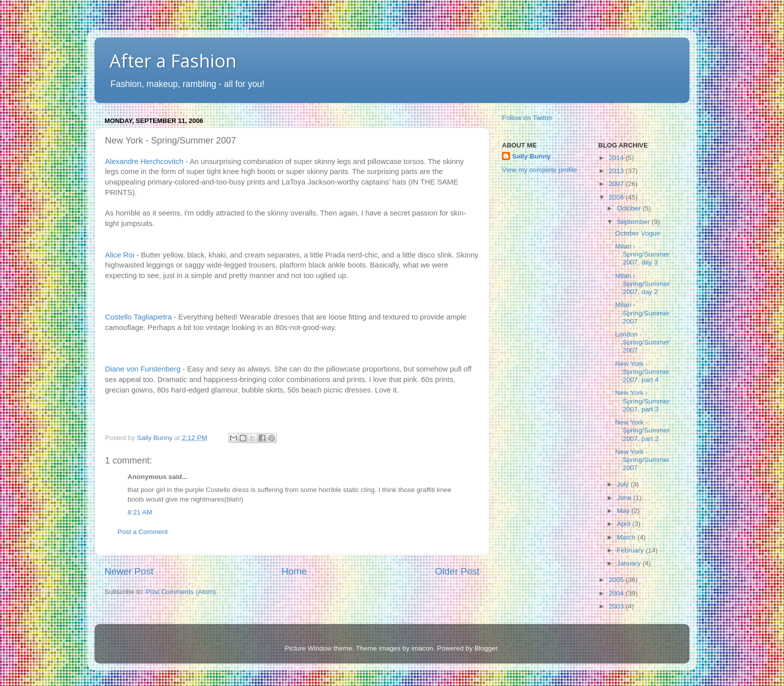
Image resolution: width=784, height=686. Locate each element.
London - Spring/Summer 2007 (642, 342)
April (625, 524)
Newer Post (129, 571)
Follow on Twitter (527, 118)
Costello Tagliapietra (138, 317)
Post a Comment (143, 532)
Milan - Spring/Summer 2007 (642, 313)
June (625, 498)
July (624, 484)
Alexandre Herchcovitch (144, 161)
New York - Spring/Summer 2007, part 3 (642, 401)
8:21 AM (140, 512)
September (634, 222)
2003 (617, 606)
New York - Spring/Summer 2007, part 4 (642, 372)
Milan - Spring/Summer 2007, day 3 (642, 254)
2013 (617, 171)
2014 (617, 158)
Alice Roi (120, 255)
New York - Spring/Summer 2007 (642, 460)
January (630, 563)
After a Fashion (173, 61)
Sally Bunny (531, 156)
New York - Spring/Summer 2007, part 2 (642, 430)
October (630, 208)
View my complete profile (539, 170)
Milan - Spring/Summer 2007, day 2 (642, 284)
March (627, 537)
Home (294, 571)
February (631, 550)
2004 (617, 593)
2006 (617, 197)
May (624, 511)
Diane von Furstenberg (143, 369)
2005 (617, 580)
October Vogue (637, 233)
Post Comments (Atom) (181, 592)
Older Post (457, 571)
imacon (422, 648)
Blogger (486, 648)
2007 (617, 184)
